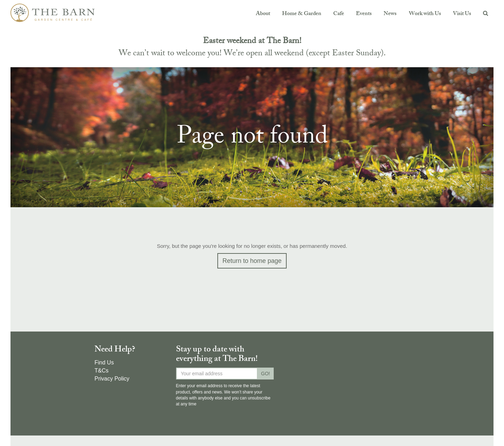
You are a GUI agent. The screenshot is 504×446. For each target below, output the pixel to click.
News (390, 14)
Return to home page (252, 261)
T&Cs (101, 371)
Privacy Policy (112, 379)
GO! (266, 374)
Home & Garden (302, 14)
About (263, 14)
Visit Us (462, 14)
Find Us (104, 363)
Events (364, 14)
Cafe (339, 14)
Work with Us (425, 14)
